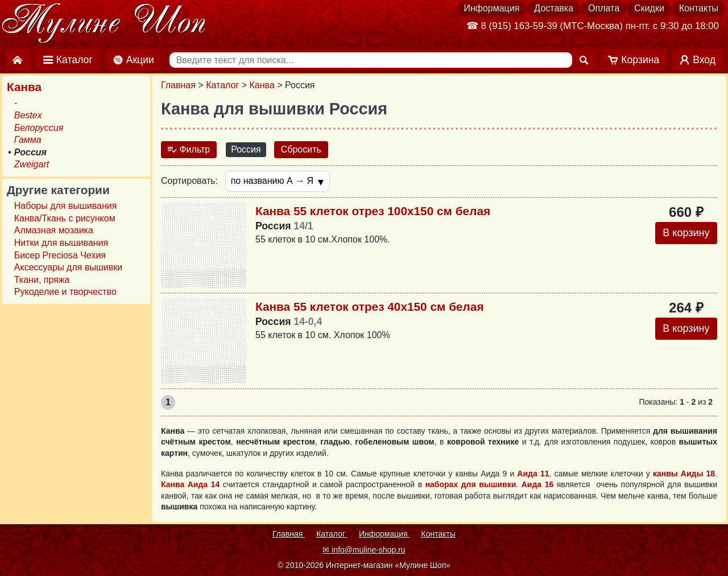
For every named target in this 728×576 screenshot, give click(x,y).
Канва (262, 85)
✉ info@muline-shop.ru (364, 550)
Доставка (554, 8)
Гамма (28, 140)
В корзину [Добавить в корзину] (686, 233)
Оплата (604, 8)
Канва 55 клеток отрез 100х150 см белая (373, 211)
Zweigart (32, 164)
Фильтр (189, 149)
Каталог (222, 85)
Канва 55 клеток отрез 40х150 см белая (370, 306)
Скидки (649, 8)
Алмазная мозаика (54, 230)
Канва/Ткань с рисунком (65, 218)
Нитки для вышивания (61, 243)
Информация (491, 8)
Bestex (28, 115)
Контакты (699, 8)
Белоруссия (39, 128)
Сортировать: (189, 181)
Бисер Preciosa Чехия (60, 255)
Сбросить (301, 149)
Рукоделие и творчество (65, 292)
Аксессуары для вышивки (68, 267)
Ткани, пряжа (42, 280)
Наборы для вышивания (66, 206)
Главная (178, 85)
